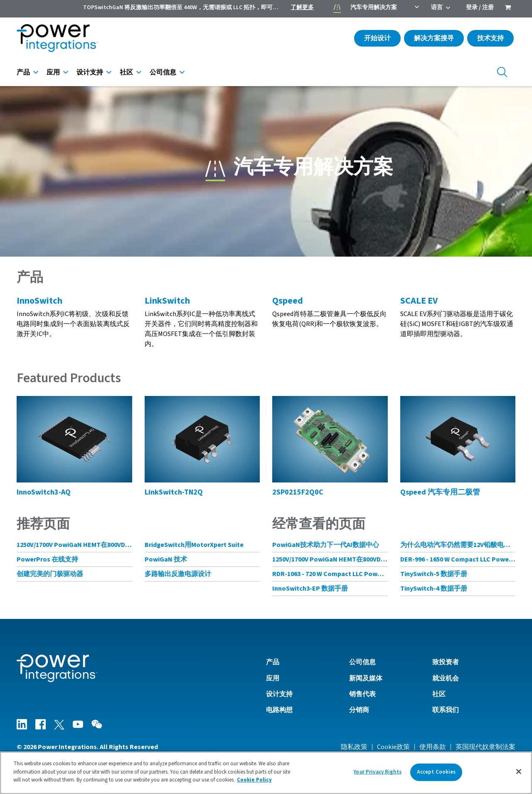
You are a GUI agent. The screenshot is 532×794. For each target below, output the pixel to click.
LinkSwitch (167, 301)
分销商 (359, 710)
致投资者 (446, 662)
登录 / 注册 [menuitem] (480, 7)
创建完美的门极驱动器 (50, 574)
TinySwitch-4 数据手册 (434, 589)
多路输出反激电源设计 (178, 574)
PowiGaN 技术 (166, 559)
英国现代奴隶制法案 (485, 747)
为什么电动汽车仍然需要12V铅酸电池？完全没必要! (458, 545)
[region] (266, 773)
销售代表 (362, 694)
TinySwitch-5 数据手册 (434, 574)
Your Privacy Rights (377, 772)
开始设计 (377, 38)
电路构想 (279, 710)
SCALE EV (419, 301)
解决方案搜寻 (434, 38)
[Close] (519, 772)
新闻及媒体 (366, 678)
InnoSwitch (39, 301)
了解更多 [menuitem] (302, 7)
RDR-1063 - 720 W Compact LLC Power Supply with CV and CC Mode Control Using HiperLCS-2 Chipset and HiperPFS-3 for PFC (330, 574)
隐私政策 (354, 747)
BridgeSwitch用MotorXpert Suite (194, 545)
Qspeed (288, 301)
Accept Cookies (436, 772)
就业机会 (446, 678)
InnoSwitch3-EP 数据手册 (310, 589)
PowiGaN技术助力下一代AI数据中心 (326, 545)
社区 (126, 72)
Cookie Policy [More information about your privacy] (254, 780)
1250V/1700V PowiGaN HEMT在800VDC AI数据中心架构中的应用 (74, 545)
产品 (23, 72)
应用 (53, 72)
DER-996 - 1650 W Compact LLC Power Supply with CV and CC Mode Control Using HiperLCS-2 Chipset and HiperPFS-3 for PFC (458, 559)
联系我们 (446, 710)
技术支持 (490, 38)
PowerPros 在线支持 (47, 559)
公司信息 (163, 72)
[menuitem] (508, 8)
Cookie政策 (393, 747)
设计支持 (90, 72)
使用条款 (433, 747)
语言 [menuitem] (437, 7)
